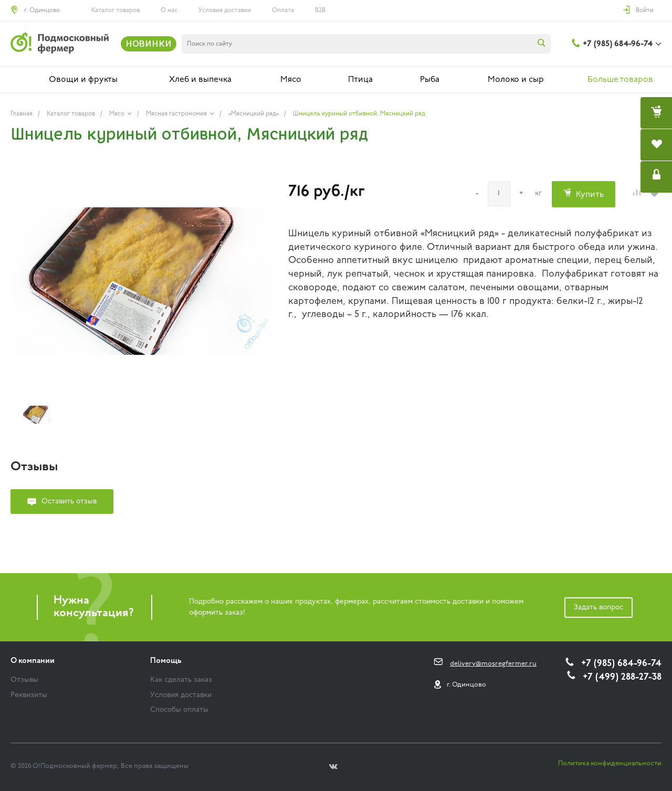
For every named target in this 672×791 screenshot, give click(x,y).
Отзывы (24, 680)
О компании (33, 661)
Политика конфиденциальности (610, 763)
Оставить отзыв (69, 502)
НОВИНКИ (149, 44)
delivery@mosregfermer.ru (493, 664)
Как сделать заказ (181, 680)
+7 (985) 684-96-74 (618, 44)
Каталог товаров (115, 10)
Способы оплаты (179, 710)
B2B (320, 10)
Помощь (166, 661)
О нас (169, 10)
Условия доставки (225, 10)
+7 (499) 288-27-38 (622, 677)
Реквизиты (29, 695)
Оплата (283, 10)
